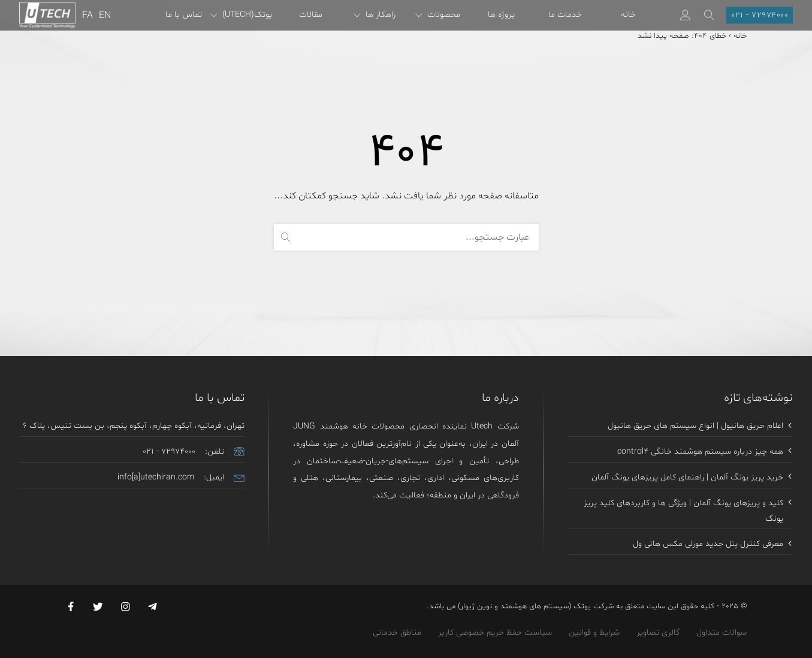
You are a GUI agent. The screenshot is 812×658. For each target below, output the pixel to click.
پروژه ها (501, 15)
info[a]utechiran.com (156, 479)
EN (105, 16)
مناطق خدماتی (397, 634)
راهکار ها (375, 15)
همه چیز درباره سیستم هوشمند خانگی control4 (700, 453)
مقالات (311, 15)
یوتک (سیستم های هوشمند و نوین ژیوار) (524, 609)
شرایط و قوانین (594, 634)
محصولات (438, 15)
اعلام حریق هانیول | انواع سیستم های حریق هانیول (695, 427)
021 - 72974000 (169, 453)
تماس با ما (184, 15)
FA (87, 16)
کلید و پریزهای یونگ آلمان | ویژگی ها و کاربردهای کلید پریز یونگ (683, 512)
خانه (628, 15)
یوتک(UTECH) (241, 15)
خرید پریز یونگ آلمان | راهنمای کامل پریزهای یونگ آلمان (687, 479)
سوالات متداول (722, 634)
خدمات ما (565, 15)
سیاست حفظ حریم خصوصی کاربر (495, 634)
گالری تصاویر (658, 634)
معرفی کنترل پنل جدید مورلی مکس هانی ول (708, 546)
